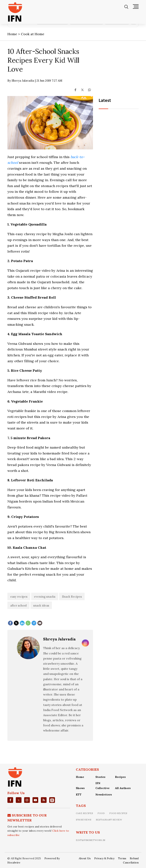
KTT (79, 795)
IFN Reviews (84, 820)
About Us (85, 858)
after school (18, 605)
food (101, 813)
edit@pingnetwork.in (90, 840)
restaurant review (109, 820)
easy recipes (19, 597)
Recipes (120, 777)
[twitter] (19, 800)
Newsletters (104, 795)
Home (80, 777)
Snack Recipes (72, 597)
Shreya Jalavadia (59, 639)
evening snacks (45, 597)
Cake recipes (84, 813)
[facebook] (10, 800)
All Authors (123, 788)
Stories (100, 777)
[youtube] (35, 800)
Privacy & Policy (104, 858)
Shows (80, 788)
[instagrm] (27, 800)
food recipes (118, 813)
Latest (105, 101)
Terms (122, 858)
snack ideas (41, 605)
